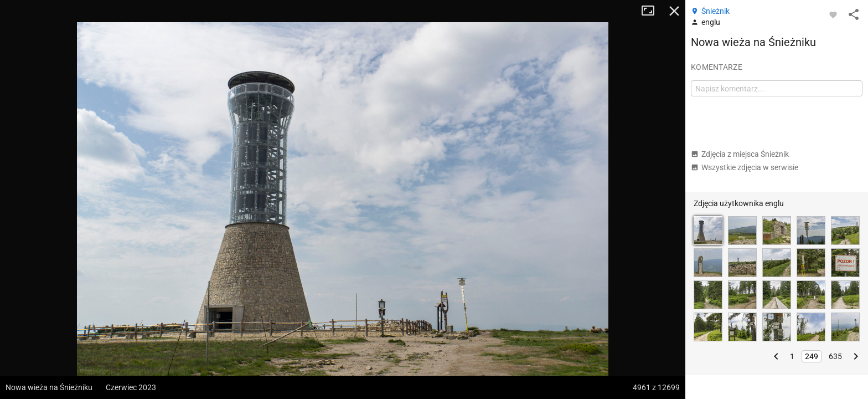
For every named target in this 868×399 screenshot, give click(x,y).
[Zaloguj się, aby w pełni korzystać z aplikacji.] (833, 14)
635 (835, 356)
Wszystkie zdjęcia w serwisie (745, 167)
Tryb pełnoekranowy (652, 11)
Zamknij (674, 11)
